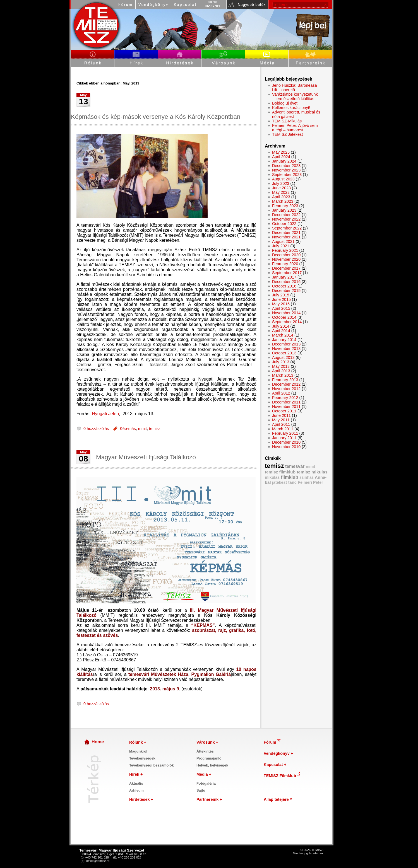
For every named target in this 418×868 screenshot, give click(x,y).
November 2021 (286, 237)
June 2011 (281, 415)
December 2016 (286, 282)
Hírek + (136, 774)
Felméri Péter (310, 482)
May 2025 (281, 152)
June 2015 (281, 299)
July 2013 (281, 362)
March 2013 (283, 375)
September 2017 (287, 273)
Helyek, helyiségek (212, 765)
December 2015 (286, 291)
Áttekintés (205, 751)
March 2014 (283, 335)
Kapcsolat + (275, 765)
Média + (204, 774)
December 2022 (286, 215)
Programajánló (209, 758)
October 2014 (284, 317)
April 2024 (281, 157)
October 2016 (284, 286)
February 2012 (285, 398)
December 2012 (286, 384)
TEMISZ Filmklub (282, 776)
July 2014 (281, 326)
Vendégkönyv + (278, 753)
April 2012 (281, 393)
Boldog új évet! (285, 103)
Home (98, 742)
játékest (279, 482)
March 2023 (283, 201)
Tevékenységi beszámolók (152, 765)
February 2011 (285, 433)
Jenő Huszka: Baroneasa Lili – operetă (295, 88)
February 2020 (285, 264)
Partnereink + (209, 799)
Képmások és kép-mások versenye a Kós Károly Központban (156, 117)
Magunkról (138, 751)
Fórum (272, 742)
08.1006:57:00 (213, 4)
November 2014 (286, 313)
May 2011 (281, 420)
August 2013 (283, 357)
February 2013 (285, 380)
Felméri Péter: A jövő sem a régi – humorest (295, 128)
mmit (142, 429)
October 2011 (284, 411)
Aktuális (136, 783)
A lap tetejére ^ (278, 799)
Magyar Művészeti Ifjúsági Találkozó (146, 457)
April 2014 (281, 331)
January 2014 (284, 340)
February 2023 (285, 206)
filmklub (290, 477)
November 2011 (286, 407)
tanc (292, 482)
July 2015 (281, 295)
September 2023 (287, 175)
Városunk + (207, 742)
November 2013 (286, 349)
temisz (155, 429)
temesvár (295, 466)
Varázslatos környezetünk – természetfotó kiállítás (295, 96)
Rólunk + (138, 742)
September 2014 (287, 322)
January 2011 (284, 438)
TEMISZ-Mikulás (287, 121)
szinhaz (307, 477)
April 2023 (281, 197)
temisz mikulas (312, 472)
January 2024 (284, 161)
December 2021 (286, 233)
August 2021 (283, 241)
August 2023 (283, 179)
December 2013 (286, 344)
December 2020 (286, 255)
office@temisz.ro (98, 861)
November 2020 (286, 259)
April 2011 (281, 424)
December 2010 (286, 442)
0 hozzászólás (96, 429)
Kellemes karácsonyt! (291, 108)
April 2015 (281, 308)
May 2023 (281, 192)
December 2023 (286, 166)
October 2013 (284, 353)
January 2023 (284, 210)
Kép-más (128, 429)
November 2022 (286, 219)
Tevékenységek (142, 758)
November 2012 (286, 389)
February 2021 (285, 250)
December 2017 (286, 268)
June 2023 (281, 188)
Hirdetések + (141, 799)
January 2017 (284, 277)
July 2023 (281, 183)
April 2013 (281, 371)
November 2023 (286, 170)
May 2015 (281, 304)
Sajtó (201, 790)
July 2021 (281, 246)
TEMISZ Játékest (287, 134)
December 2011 (286, 402)
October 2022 (284, 224)
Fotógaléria (206, 783)
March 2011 (283, 429)
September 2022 (287, 228)
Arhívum (136, 790)
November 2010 (286, 447)
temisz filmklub (280, 472)
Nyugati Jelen (105, 414)
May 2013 (281, 366)
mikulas (272, 477)
